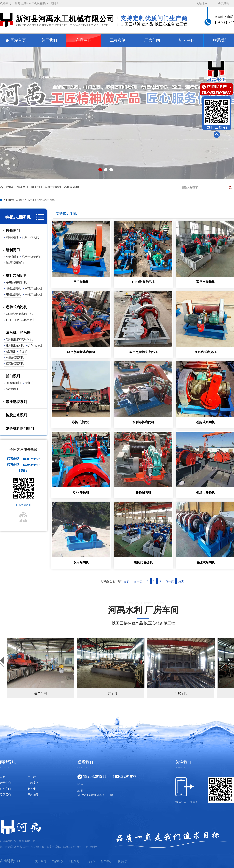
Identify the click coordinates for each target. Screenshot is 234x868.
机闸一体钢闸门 (32, 257)
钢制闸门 (36, 187)
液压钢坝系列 (16, 402)
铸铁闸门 (23, 187)
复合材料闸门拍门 (20, 429)
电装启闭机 (14, 294)
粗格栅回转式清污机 (19, 339)
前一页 (138, 581)
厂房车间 (152, 40)
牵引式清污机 (15, 364)
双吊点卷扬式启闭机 (19, 314)
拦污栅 (11, 351)
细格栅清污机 (15, 345)
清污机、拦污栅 (18, 333)
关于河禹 (223, 3)
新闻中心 (186, 40)
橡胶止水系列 (16, 415)
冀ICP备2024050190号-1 (70, 847)
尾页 (181, 581)
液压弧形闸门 (15, 263)
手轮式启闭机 (33, 288)
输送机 (23, 351)
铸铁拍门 (12, 389)
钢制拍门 (30, 383)
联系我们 (5, 795)
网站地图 (202, 3)
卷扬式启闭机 (72, 187)
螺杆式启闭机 (53, 187)
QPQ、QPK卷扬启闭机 (21, 320)
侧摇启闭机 (14, 288)
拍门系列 (13, 376)
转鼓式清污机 (15, 358)
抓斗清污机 (35, 345)
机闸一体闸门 (30, 237)
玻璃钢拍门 (14, 383)
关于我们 (49, 40)
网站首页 (18, 40)
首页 (19, 200)
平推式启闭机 (33, 294)
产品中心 (83, 40)
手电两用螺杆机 (16, 282)
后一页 (170, 581)
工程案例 (118, 40)
